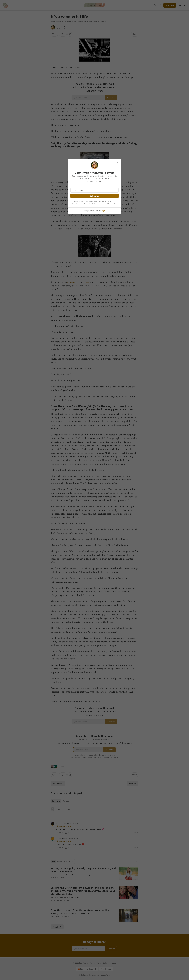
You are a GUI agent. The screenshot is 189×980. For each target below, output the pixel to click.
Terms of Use (106, 201)
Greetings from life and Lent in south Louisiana (71, 913)
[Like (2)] (54, 34)
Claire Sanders (62, 838)
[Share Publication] (160, 5)
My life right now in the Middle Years (66, 897)
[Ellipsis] (137, 823)
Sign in (182, 5)
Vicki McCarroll (62, 823)
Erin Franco (61, 26)
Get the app (106, 969)
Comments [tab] (56, 801)
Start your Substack (87, 969)
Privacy (92, 963)
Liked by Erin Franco (64, 826)
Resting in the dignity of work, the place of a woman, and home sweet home (83, 870)
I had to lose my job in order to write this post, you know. (75, 875)
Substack (83, 975)
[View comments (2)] (63, 34)
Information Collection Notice (94, 204)
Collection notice (109, 963)
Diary (87, 282)
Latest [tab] (60, 862)
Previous (58, 784)
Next (133, 784)
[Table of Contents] (3, 490)
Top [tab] (53, 862)
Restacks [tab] (66, 801)
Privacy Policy (113, 204)
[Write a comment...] (97, 813)
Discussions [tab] (69, 862)
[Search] (155, 5)
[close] (118, 162)
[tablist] (61, 801)
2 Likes (62, 767)
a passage (72, 282)
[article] (94, 875)
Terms (99, 963)
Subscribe (170, 5)
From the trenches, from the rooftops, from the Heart (81, 910)
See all (57, 927)
